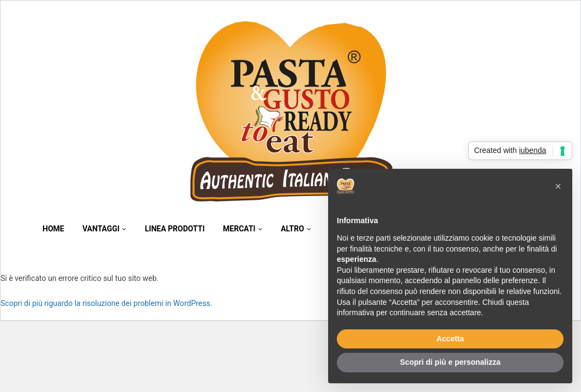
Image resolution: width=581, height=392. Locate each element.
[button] (558, 186)
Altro (296, 229)
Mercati (243, 229)
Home (53, 229)
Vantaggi (104, 229)
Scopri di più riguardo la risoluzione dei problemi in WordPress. (106, 303)
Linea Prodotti (175, 229)
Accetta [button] (450, 339)
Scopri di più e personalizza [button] (450, 362)
